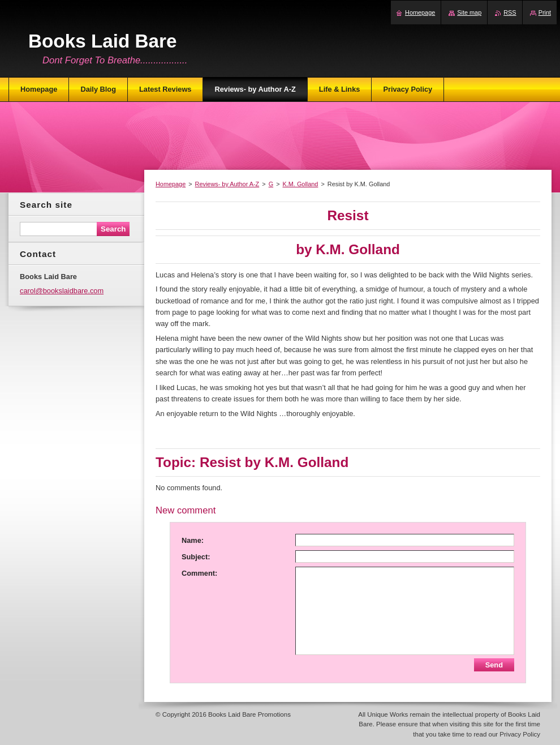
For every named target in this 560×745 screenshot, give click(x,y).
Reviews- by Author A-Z (227, 184)
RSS (510, 12)
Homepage (171, 184)
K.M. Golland (301, 184)
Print (545, 12)
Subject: (196, 557)
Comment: (199, 573)
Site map (469, 12)
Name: (193, 540)
